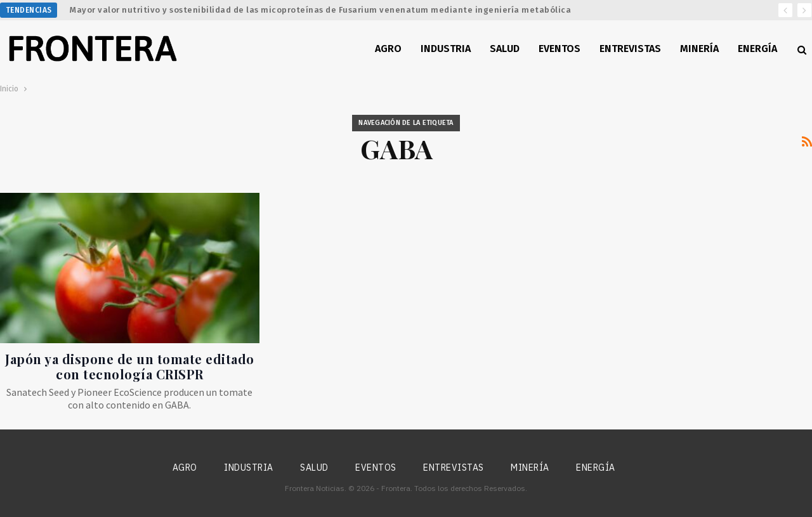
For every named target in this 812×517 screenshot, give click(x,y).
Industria (446, 49)
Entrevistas (630, 49)
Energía (757, 49)
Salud (505, 49)
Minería (699, 49)
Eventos (560, 49)
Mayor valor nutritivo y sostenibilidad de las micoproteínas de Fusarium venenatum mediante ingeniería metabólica (320, 10)
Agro (388, 49)
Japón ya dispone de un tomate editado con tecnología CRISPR (130, 366)
